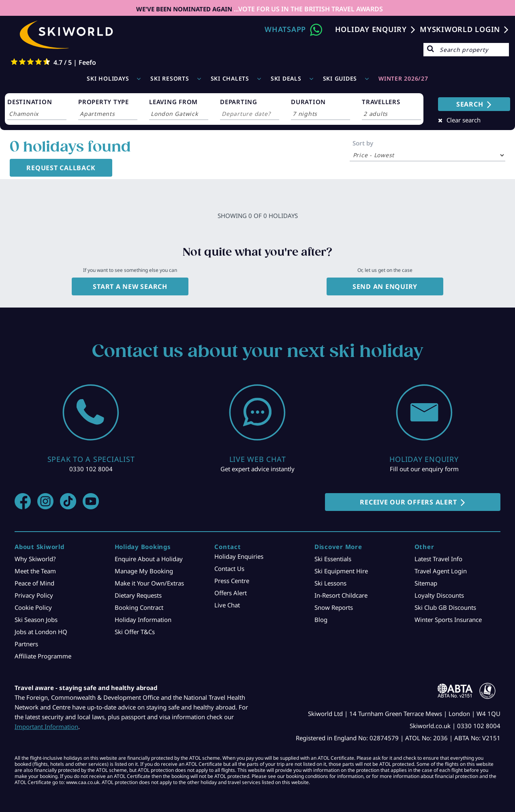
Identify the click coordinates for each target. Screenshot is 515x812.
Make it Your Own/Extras (149, 583)
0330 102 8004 (91, 469)
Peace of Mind (34, 583)
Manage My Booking (144, 571)
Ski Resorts (170, 78)
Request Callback (61, 168)
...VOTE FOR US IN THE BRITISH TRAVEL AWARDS (308, 9)
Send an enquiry (385, 286)
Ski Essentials (333, 559)
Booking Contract (139, 607)
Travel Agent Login (441, 571)
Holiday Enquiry (371, 29)
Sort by (363, 143)
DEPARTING (239, 102)
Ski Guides (340, 78)
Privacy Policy (34, 595)
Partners (26, 644)
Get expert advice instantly (257, 469)
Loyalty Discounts (439, 595)
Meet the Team (35, 571)
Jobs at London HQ (41, 632)
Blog (321, 620)
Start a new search (130, 286)
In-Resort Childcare (341, 595)
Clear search (464, 120)
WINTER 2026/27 (403, 78)
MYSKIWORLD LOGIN (460, 29)
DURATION (308, 102)
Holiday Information (143, 620)
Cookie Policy (33, 607)
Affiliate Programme (43, 656)
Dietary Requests (138, 595)
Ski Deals (286, 78)
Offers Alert (231, 593)
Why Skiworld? (35, 559)
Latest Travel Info (438, 559)
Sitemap (426, 583)
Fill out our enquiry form (424, 469)
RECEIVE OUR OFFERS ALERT (408, 502)
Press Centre (232, 581)
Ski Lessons (330, 583)
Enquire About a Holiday (149, 559)
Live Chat (227, 605)
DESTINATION (30, 102)
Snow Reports (334, 607)
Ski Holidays (108, 78)
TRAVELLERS (381, 102)
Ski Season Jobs (36, 620)
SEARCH (470, 104)
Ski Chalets (230, 78)
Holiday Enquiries (239, 556)
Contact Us (229, 568)
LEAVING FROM (173, 102)
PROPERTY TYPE (104, 102)
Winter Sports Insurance (448, 620)
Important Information (46, 727)
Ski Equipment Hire (341, 571)
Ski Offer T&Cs (135, 632)
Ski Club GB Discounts (445, 607)
